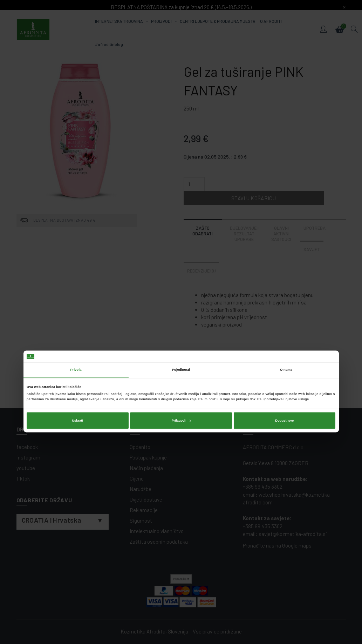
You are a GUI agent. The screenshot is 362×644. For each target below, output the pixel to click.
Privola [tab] (76, 301)
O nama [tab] (286, 301)
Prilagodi (181, 351)
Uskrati (77, 351)
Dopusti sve (284, 351)
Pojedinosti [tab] (181, 301)
